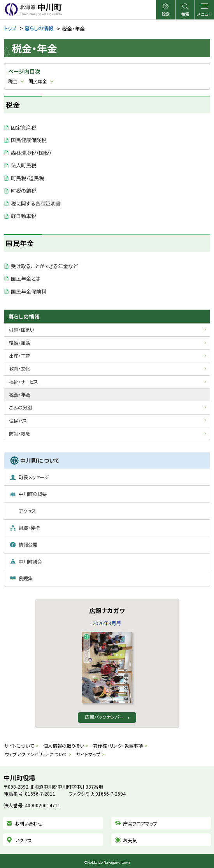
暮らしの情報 (39, 28)
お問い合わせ (29, 823)
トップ (10, 28)
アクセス (23, 840)
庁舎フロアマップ (140, 823)
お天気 (130, 840)
